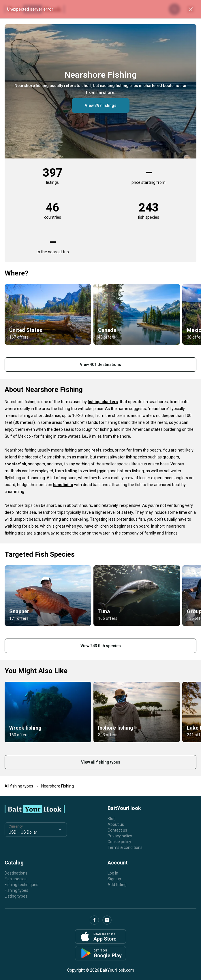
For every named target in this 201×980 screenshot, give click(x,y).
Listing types (16, 896)
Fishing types (16, 890)
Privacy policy (120, 836)
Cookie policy (119, 842)
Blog (112, 819)
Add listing (117, 885)
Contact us (117, 830)
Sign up (114, 879)
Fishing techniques (21, 885)
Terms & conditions (125, 847)
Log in (113, 873)
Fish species (16, 879)
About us (116, 824)
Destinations (16, 873)
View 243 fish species (101, 646)
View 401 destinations (100, 365)
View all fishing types (101, 762)
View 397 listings (101, 105)
